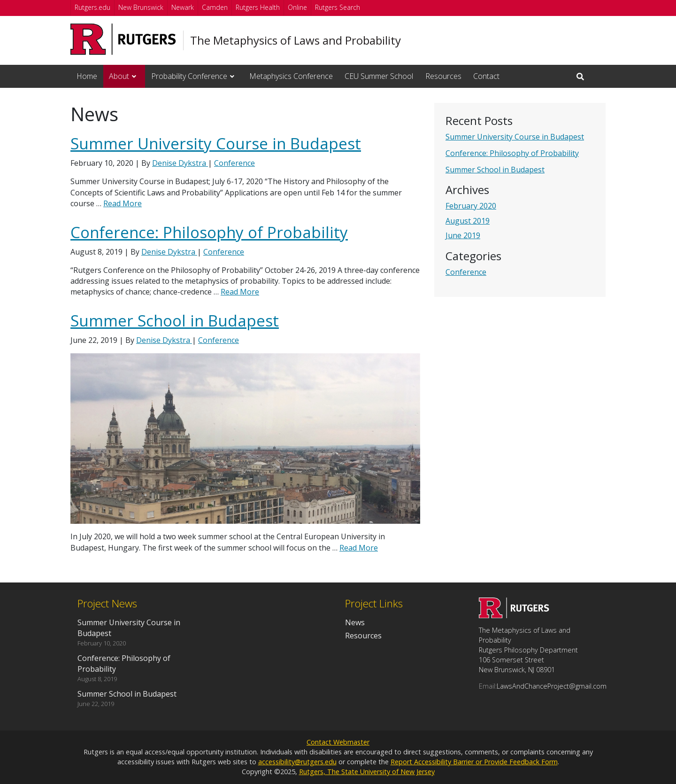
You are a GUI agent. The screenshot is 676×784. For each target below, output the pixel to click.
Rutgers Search (338, 7)
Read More (123, 203)
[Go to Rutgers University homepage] (123, 39)
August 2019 (468, 221)
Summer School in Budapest (495, 170)
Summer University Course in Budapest (515, 137)
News (355, 622)
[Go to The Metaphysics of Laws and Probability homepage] (514, 615)
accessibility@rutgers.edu (297, 762)
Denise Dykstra (180, 163)
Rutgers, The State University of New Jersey (367, 772)
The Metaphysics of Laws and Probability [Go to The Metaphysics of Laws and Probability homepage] (296, 40)
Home (87, 76)
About (119, 76)
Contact (486, 76)
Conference (466, 272)
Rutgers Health (258, 7)
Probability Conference (189, 76)
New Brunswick (141, 7)
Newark (183, 7)
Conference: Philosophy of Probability (512, 153)
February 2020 (471, 206)
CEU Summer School (379, 76)
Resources (443, 76)
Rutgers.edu (92, 7)
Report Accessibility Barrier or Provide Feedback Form (474, 762)
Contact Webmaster (338, 742)
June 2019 (463, 235)
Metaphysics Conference (291, 76)
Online (297, 7)
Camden (215, 7)
